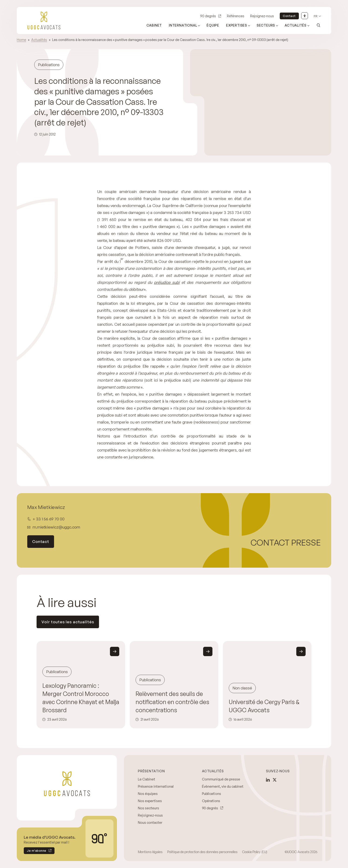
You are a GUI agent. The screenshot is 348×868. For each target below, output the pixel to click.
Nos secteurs (148, 808)
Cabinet (154, 25)
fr (316, 16)
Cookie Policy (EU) (255, 852)
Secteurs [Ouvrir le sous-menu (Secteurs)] (266, 25)
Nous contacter (150, 822)
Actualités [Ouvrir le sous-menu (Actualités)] (296, 25)
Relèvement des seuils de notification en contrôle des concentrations (172, 702)
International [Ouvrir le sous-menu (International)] (183, 25)
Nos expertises (150, 801)
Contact (289, 16)
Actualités (39, 40)
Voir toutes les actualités (68, 622)
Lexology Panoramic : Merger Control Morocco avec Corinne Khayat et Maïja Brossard (81, 698)
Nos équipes (148, 794)
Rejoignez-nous (262, 16)
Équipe (213, 25)
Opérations (211, 801)
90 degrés (208, 16)
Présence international (156, 786)
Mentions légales (150, 852)
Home (21, 40)
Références (236, 16)
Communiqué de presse (221, 779)
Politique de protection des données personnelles (202, 852)
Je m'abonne (35, 851)
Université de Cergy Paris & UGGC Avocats (264, 706)
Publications (212, 794)
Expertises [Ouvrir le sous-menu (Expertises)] (237, 25)
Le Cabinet (147, 779)
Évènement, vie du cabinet (223, 786)
